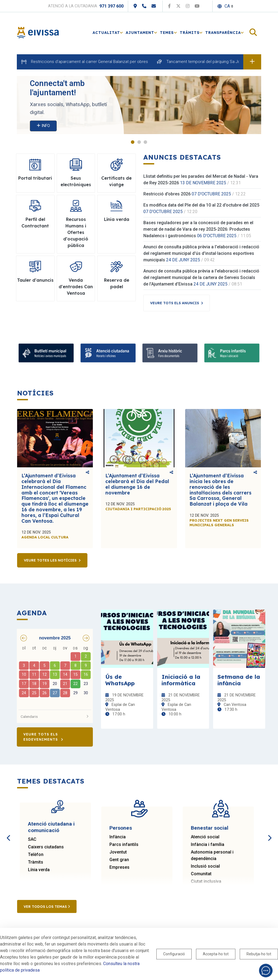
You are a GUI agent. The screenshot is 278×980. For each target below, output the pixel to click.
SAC (32, 839)
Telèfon (36, 854)
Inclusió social (205, 866)
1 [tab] (133, 142)
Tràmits (36, 862)
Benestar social (210, 828)
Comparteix (88, 472)
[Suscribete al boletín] (46, 353)
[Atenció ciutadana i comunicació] (108, 353)
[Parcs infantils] (232, 353)
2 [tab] (139, 142)
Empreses (119, 867)
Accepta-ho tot (216, 954)
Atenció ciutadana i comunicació (51, 827)
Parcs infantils (124, 844)
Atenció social (205, 837)
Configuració (174, 954)
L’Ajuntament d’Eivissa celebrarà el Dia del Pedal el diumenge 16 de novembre (137, 484)
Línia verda (39, 870)
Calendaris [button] (55, 716)
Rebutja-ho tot (259, 954)
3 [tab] (145, 142)
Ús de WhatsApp (120, 680)
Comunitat (201, 874)
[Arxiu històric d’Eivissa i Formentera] (170, 353)
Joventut (118, 852)
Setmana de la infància (239, 680)
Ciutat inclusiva (206, 881)
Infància (118, 837)
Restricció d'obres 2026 (167, 194)
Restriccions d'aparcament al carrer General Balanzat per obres (89, 62)
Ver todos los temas (47, 906)
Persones (121, 828)
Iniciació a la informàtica (181, 680)
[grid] (55, 675)
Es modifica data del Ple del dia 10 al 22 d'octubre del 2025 (201, 205)
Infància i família (208, 844)
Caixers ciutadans (46, 847)
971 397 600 (111, 6)
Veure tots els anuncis (175, 303)
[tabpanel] (139, 105)
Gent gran (119, 860)
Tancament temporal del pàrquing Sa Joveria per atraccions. (222, 62)
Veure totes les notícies (50, 560)
